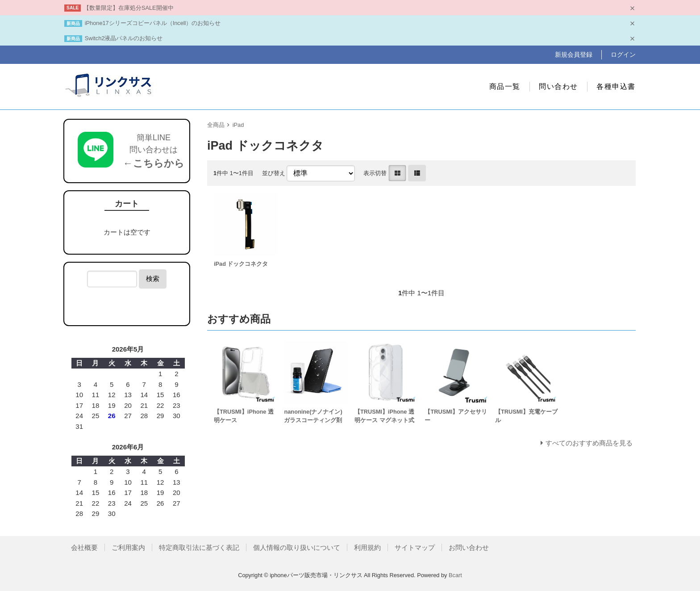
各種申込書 (616, 86)
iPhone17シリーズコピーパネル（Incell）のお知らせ (153, 23)
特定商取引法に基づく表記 (199, 547)
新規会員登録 (574, 54)
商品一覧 (505, 86)
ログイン (623, 54)
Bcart (455, 575)
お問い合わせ (469, 547)
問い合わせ (558, 86)
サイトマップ (415, 547)
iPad (238, 125)
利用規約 (367, 547)
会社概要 (84, 547)
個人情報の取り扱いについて (297, 547)
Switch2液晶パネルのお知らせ (124, 38)
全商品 (216, 125)
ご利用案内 (128, 547)
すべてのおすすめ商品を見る (589, 443)
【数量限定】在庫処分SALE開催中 (129, 8)
